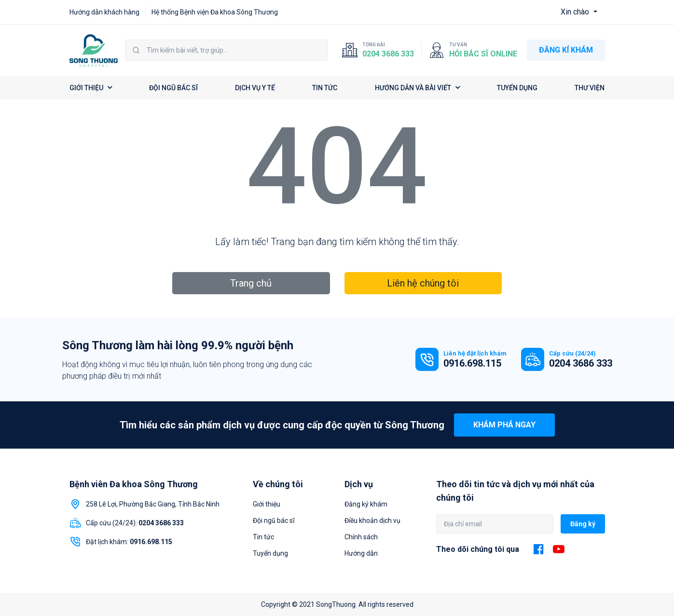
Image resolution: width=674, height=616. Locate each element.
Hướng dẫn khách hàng (104, 12)
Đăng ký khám (366, 504)
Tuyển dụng (270, 553)
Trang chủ (251, 283)
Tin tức (263, 537)
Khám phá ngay (504, 425)
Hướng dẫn (361, 553)
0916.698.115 (472, 363)
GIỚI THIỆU (91, 88)
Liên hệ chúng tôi (423, 283)
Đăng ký (583, 524)
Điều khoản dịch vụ (372, 520)
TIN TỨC (325, 88)
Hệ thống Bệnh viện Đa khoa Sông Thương (215, 12)
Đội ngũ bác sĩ (274, 520)
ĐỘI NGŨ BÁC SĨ (173, 88)
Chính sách (361, 537)
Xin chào (576, 12)
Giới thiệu (267, 504)
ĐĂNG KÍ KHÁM (566, 50)
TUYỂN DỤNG (517, 88)
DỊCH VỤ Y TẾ (255, 88)
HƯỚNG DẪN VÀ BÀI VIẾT (417, 88)
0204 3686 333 (388, 54)
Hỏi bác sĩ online (483, 54)
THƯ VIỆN (590, 88)
